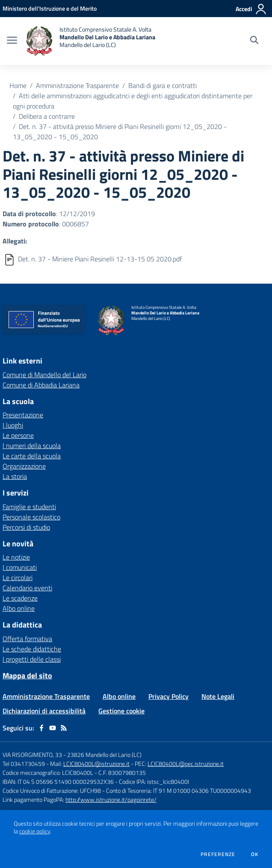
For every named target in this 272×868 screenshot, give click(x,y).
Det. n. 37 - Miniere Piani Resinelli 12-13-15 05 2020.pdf (100, 259)
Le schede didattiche (32, 649)
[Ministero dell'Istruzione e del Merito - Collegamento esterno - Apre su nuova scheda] (50, 8)
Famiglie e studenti (29, 507)
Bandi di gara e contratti (163, 85)
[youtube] (53, 728)
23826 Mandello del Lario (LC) (104, 755)
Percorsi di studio (26, 527)
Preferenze (218, 854)
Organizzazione (24, 466)
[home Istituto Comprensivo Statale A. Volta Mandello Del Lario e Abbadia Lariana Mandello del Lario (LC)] (90, 41)
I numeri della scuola (32, 446)
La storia (15, 476)
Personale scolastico (31, 517)
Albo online (19, 608)
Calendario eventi (27, 588)
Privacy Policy (169, 696)
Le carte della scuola (32, 456)
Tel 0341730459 (24, 764)
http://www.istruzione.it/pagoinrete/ (111, 799)
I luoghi (13, 425)
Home (18, 85)
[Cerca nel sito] (254, 41)
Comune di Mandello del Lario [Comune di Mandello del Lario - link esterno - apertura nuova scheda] (44, 375)
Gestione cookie (121, 711)
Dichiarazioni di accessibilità (44, 711)
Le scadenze (20, 598)
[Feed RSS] (64, 728)
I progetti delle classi (32, 659)
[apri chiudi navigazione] (12, 41)
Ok (255, 854)
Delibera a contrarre (47, 116)
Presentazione (23, 415)
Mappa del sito (27, 676)
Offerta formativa (27, 639)
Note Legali (218, 696)
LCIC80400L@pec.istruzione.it (186, 764)
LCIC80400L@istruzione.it (96, 764)
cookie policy (35, 831)
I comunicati (20, 567)
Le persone (18, 435)
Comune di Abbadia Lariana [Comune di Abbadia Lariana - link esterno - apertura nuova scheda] (41, 385)
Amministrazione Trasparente (77, 85)
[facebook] (41, 728)
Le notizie (16, 557)
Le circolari (18, 578)
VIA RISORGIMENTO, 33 (32, 755)
